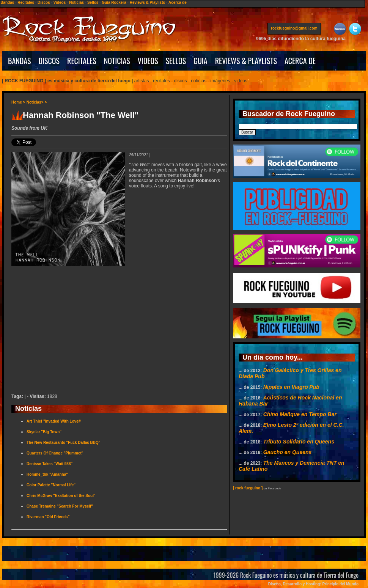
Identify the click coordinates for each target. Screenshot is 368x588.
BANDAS (20, 61)
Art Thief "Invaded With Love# (53, 421)
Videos (60, 2)
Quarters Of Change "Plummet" (55, 453)
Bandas (7, 2)
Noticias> (35, 102)
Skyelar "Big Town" (44, 432)
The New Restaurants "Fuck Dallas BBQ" (64, 443)
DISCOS (49, 61)
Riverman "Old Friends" (48, 517)
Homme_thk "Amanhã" (47, 474)
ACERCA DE (300, 61)
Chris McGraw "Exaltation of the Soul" (61, 496)
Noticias (76, 2)
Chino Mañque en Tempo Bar (300, 414)
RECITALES (82, 61)
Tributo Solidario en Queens (299, 442)
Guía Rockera (114, 2)
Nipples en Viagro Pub (291, 387)
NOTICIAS (117, 61)
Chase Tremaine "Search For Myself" (60, 506)
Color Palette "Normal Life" (51, 485)
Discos (44, 2)
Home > (18, 102)
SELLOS (176, 61)
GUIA (200, 61)
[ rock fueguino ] (248, 488)
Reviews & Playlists (147, 2)
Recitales (26, 2)
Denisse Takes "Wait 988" (50, 464)
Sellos (93, 2)
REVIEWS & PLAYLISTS (246, 61)
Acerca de (178, 2)
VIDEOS (148, 61)
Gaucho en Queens (288, 452)
